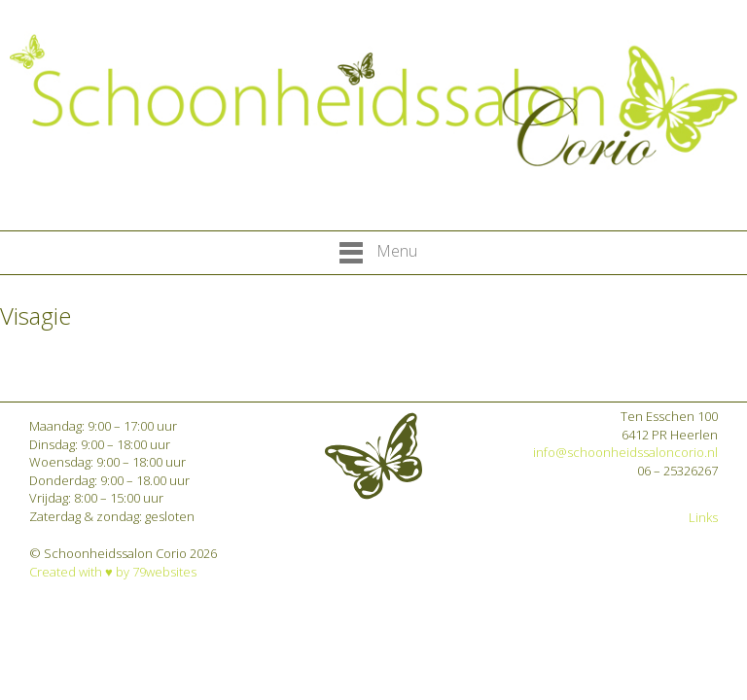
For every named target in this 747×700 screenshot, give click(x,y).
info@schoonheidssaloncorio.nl (625, 452)
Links (703, 517)
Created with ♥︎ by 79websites (113, 572)
